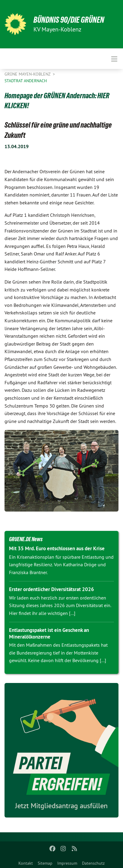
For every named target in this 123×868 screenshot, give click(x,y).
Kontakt (26, 863)
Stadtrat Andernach (26, 81)
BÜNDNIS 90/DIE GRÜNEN (69, 20)
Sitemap (45, 863)
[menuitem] (26, 862)
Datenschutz (93, 863)
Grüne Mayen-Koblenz (28, 74)
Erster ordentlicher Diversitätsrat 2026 (52, 589)
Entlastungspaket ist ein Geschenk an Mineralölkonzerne (49, 633)
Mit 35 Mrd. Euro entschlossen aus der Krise (57, 548)
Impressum (67, 863)
